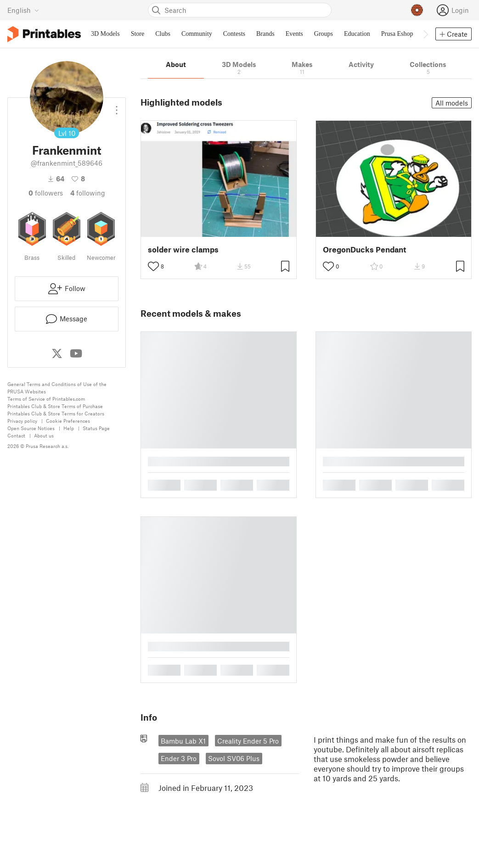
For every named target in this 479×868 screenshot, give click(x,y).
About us (44, 435)
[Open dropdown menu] (117, 106)
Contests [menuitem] (234, 34)
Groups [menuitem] (324, 34)
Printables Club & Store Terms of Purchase (55, 406)
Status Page (96, 428)
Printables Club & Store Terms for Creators (56, 413)
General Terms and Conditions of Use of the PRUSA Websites (57, 388)
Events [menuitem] (294, 34)
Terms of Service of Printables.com (46, 399)
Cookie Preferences (68, 421)
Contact (16, 435)
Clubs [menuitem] (163, 34)
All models (452, 103)
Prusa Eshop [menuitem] (397, 34)
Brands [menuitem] (265, 34)
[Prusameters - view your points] (417, 10)
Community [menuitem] (197, 34)
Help (69, 428)
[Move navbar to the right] (425, 34)
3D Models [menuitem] (105, 34)
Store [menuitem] (138, 34)
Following (88, 193)
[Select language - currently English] (23, 10)
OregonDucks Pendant (364, 249)
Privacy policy (22, 421)
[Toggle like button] (153, 266)
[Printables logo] (44, 34)
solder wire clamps (183, 249)
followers (46, 193)
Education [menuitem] (357, 34)
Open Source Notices (31, 428)
